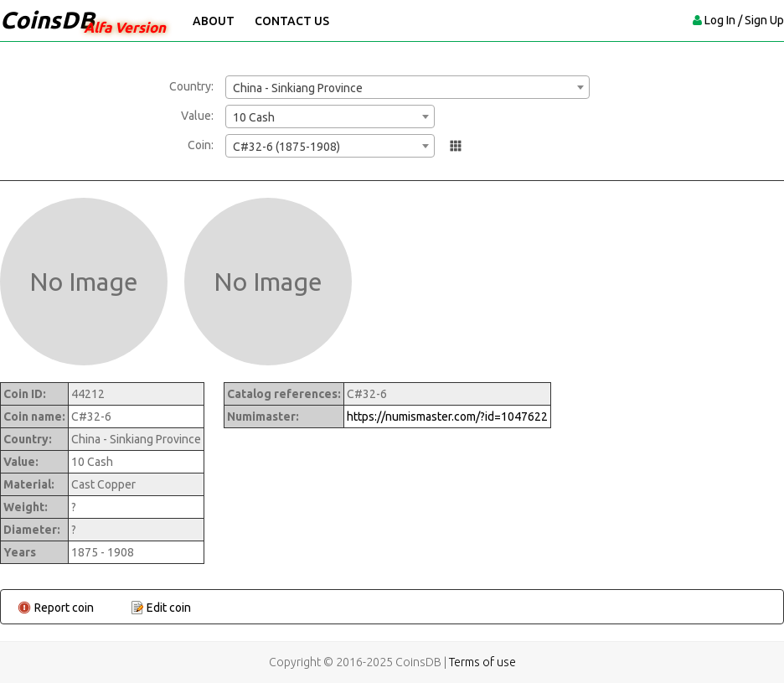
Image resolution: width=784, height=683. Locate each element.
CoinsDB (47, 20)
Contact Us (292, 21)
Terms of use (482, 662)
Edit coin (169, 608)
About (214, 21)
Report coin (64, 608)
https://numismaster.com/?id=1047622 (447, 417)
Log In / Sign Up (744, 20)
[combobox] (407, 87)
